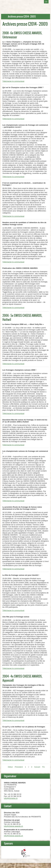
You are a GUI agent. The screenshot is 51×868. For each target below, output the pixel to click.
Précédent (19, 767)
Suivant (37, 767)
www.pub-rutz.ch (37, 865)
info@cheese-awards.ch (13, 826)
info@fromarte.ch (11, 798)
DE (46, 2)
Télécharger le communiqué (13, 81)
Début (10, 767)
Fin (44, 767)
